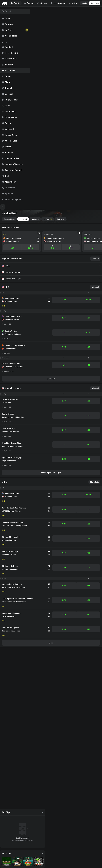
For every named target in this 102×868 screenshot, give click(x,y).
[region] (15, 105)
